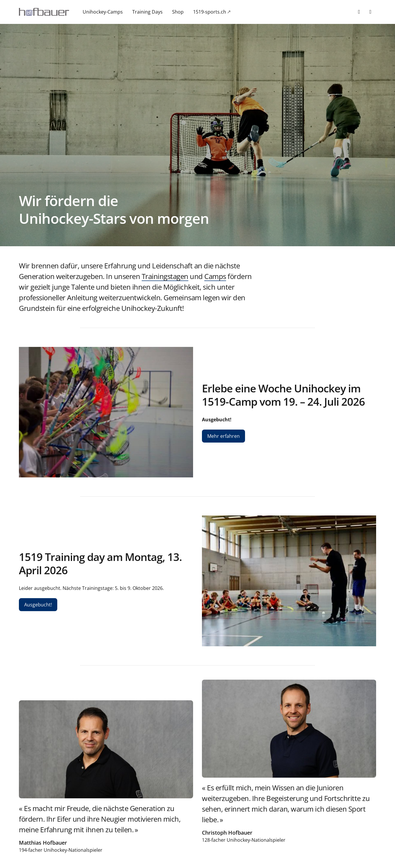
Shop (178, 12)
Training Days (147, 12)
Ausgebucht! (38, 605)
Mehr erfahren (223, 436)
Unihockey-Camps (103, 12)
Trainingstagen (165, 276)
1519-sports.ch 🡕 (212, 12)
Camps (215, 276)
